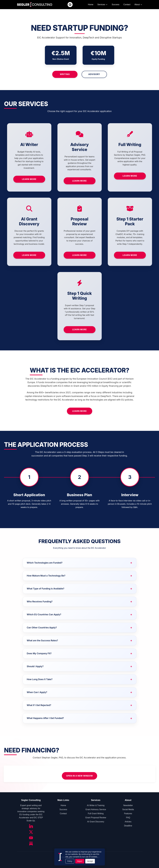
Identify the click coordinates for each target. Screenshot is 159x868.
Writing (65, 74)
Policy (70, 861)
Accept (90, 861)
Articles (128, 822)
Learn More (29, 179)
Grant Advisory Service (96, 809)
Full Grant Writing (96, 814)
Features (128, 814)
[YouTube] (31, 838)
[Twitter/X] (31, 832)
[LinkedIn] (31, 826)
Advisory (94, 74)
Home (91, 5)
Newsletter (128, 805)
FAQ (128, 818)
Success (115, 5)
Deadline (128, 826)
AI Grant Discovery (96, 822)
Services (103, 5)
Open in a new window (79, 776)
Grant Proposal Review (96, 818)
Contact (127, 5)
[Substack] (31, 844)
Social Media (128, 809)
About (138, 5)
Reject (80, 861)
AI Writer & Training (96, 805)
